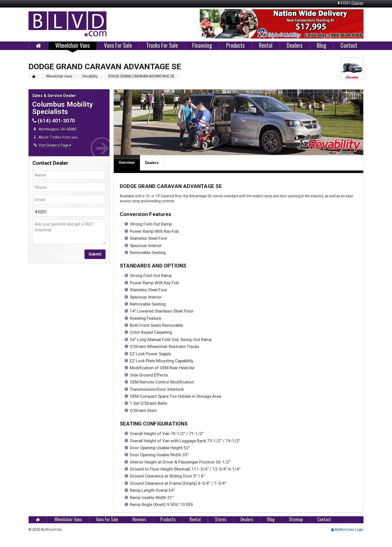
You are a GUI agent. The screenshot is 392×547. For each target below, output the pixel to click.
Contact (349, 45)
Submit (95, 254)
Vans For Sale (118, 45)
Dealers (295, 45)
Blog (321, 45)
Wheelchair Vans (72, 45)
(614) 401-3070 (54, 121)
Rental (266, 45)
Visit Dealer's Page (55, 145)
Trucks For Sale (162, 45)
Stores (221, 519)
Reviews (139, 519)
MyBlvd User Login (347, 529)
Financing (202, 45)
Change (357, 3)
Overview (127, 162)
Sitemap (296, 519)
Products (235, 45)
